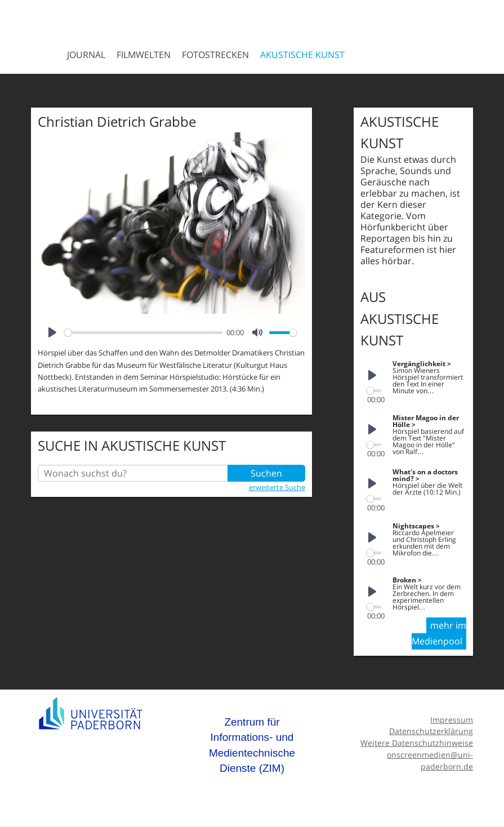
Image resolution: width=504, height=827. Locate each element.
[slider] (143, 333)
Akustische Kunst (302, 55)
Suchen (266, 473)
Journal (86, 55)
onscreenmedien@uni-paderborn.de (430, 761)
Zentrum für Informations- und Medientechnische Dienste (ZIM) (252, 745)
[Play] (52, 332)
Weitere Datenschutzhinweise (417, 743)
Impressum (452, 720)
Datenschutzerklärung (431, 731)
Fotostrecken (215, 55)
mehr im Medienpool (439, 633)
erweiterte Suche (277, 487)
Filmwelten (144, 55)
